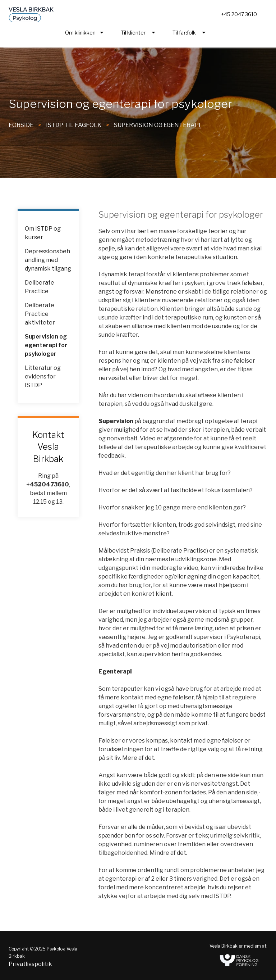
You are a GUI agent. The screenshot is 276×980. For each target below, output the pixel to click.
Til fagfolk (184, 33)
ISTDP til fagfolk (74, 125)
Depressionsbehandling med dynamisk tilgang (48, 260)
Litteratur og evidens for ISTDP (43, 376)
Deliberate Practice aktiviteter (40, 314)
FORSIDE (21, 125)
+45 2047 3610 (239, 14)
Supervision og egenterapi (157, 125)
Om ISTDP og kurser (43, 233)
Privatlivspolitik (30, 964)
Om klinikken (80, 33)
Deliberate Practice (40, 287)
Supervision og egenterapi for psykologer (46, 345)
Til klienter (133, 33)
